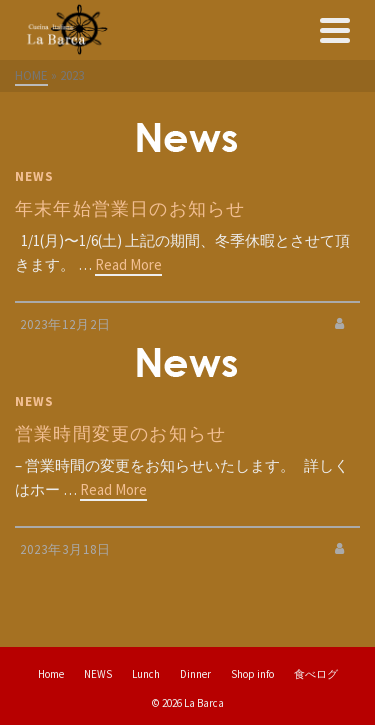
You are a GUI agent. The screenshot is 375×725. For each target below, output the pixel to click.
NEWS (34, 176)
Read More (128, 264)
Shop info (252, 674)
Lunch (146, 674)
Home (51, 674)
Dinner (195, 674)
